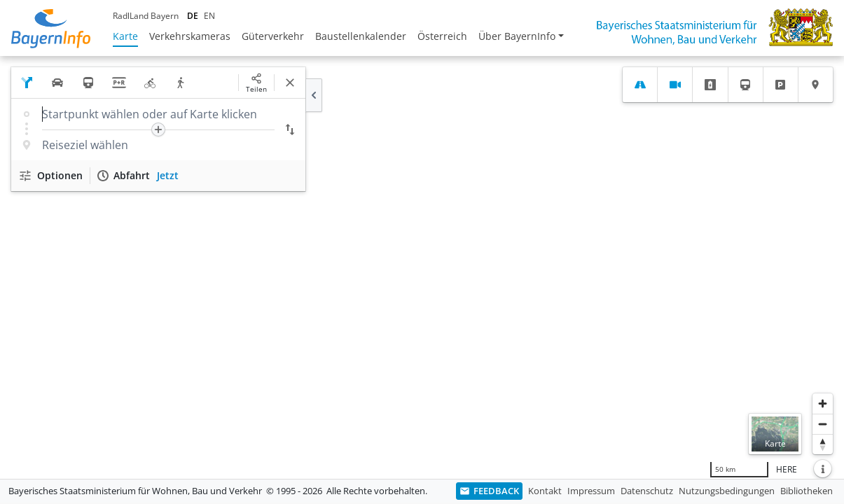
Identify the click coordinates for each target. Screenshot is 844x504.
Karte (125, 36)
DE (193, 16)
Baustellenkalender (361, 36)
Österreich (442, 36)
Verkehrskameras (190, 36)
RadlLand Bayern (146, 16)
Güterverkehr (273, 36)
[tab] (640, 85)
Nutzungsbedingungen (727, 491)
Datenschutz (647, 491)
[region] (422, 267)
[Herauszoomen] (823, 424)
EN (209, 16)
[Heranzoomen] (823, 404)
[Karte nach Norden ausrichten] (823, 444)
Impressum (591, 491)
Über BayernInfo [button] (517, 36)
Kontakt (545, 491)
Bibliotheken (807, 491)
